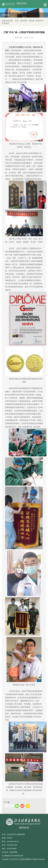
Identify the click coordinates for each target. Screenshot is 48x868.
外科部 (32, 21)
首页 (17, 21)
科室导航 (24, 21)
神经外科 (39, 21)
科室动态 (6, 23)
